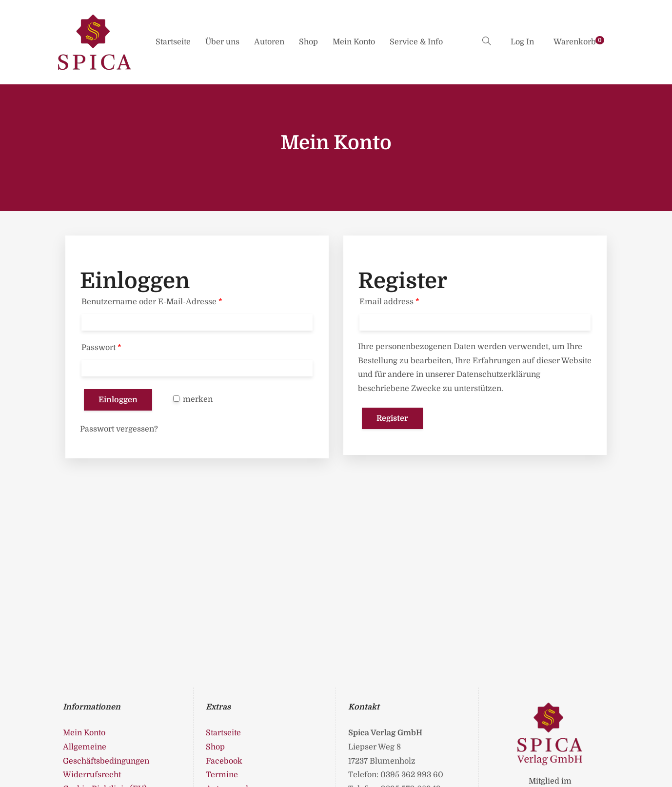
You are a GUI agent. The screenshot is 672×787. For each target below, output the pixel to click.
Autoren (269, 42)
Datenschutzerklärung (498, 374)
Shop (308, 42)
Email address (389, 302)
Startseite (173, 42)
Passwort (101, 348)
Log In (522, 42)
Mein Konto (354, 42)
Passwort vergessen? (119, 429)
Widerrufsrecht (92, 775)
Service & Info (416, 42)
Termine (222, 775)
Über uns (222, 42)
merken (193, 399)
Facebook (224, 761)
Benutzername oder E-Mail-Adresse (152, 302)
